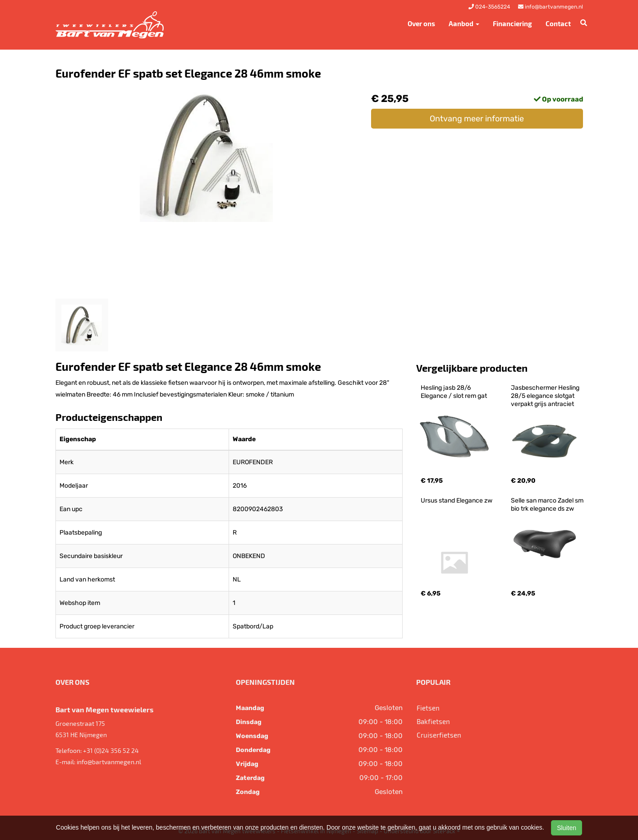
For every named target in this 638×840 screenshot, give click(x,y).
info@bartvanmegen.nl (109, 762)
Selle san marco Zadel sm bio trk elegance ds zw (548, 505)
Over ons (421, 23)
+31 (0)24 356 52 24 (111, 750)
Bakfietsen (433, 721)
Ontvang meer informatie (477, 119)
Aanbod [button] (464, 23)
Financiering (512, 23)
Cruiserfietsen (439, 735)
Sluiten (567, 828)
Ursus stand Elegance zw (457, 501)
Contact (558, 23)
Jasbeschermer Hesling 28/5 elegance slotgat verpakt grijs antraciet (546, 396)
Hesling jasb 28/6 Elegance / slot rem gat (454, 392)
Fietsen (428, 708)
